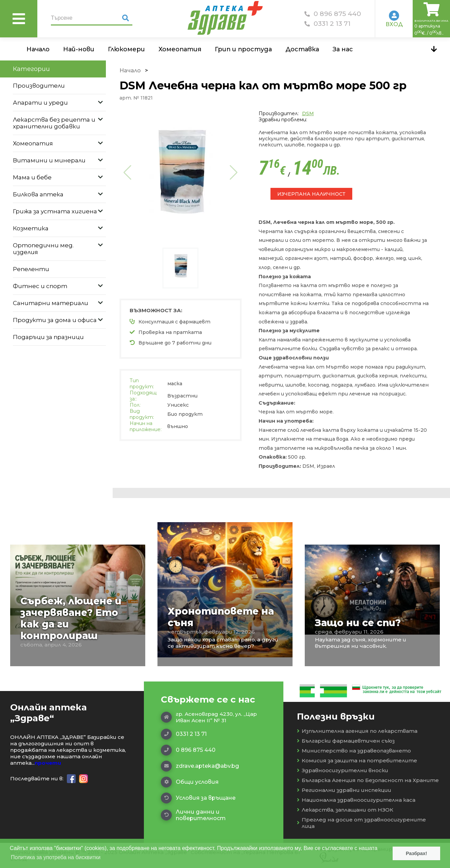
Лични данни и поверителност (193, 815)
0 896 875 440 (333, 14)
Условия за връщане (198, 798)
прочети (48, 763)
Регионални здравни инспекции (344, 790)
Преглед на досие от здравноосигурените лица (361, 823)
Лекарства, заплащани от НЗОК (345, 810)
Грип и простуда (243, 49)
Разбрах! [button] (417, 853)
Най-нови (79, 49)
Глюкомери (126, 49)
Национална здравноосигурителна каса (356, 800)
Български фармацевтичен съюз (346, 741)
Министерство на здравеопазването (354, 751)
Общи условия (190, 782)
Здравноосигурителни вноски (343, 770)
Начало (38, 49)
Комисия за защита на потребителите (357, 760)
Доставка (302, 49)
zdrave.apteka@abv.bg (200, 766)
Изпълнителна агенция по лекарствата (357, 731)
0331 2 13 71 (327, 24)
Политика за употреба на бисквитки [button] (56, 857)
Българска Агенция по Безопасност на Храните (368, 780)
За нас (343, 49)
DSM (308, 113)
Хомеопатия (180, 49)
